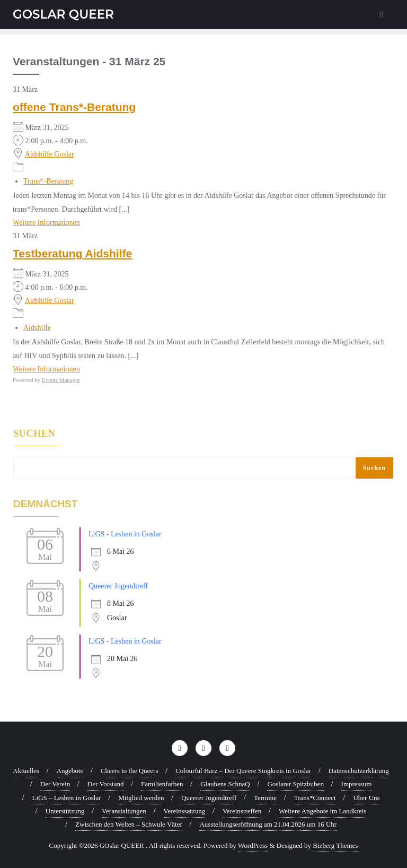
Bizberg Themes (335, 845)
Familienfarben (162, 784)
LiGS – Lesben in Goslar (67, 798)
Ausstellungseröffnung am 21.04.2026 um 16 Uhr (268, 824)
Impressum (357, 784)
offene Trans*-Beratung (74, 107)
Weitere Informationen (46, 223)
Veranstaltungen (124, 811)
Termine (265, 798)
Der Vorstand (106, 784)
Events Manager (61, 380)
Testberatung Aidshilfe (72, 253)
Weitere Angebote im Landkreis (322, 811)
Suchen (34, 433)
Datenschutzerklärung (359, 771)
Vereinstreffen (242, 811)
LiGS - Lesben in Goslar (125, 534)
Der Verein (55, 784)
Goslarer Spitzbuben (295, 784)
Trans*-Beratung (48, 181)
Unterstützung (65, 811)
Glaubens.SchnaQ (225, 784)
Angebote (70, 771)
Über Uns (366, 798)
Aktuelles (26, 771)
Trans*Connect (315, 798)
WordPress (253, 845)
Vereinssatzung (185, 811)
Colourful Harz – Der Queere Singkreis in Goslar (243, 771)
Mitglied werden (141, 798)
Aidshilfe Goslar (50, 154)
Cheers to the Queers (130, 771)
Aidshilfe (37, 328)
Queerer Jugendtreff (118, 586)
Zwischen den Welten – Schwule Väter (129, 824)
